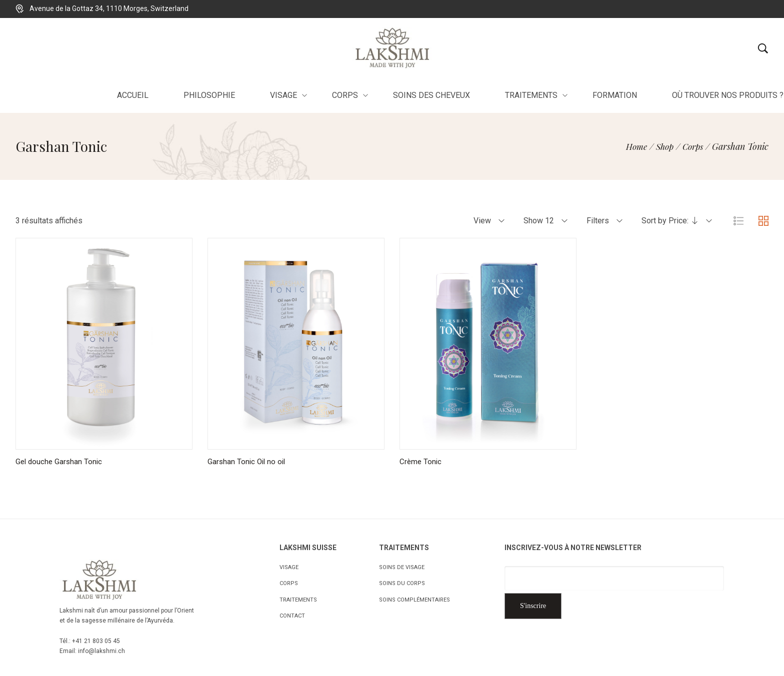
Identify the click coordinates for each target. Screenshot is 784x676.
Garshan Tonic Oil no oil (248, 461)
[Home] (631, 146)
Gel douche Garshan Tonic (60, 461)
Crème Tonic (421, 461)
